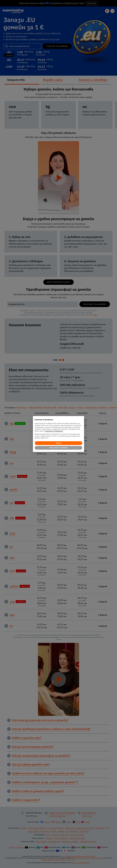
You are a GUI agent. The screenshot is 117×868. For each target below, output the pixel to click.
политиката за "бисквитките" (54, 431)
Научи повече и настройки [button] (58, 448)
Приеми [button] (58, 443)
